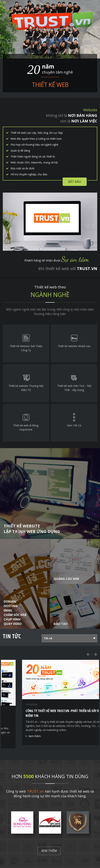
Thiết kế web (50, 85)
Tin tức (12, 636)
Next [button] (95, 654)
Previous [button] (88, 654)
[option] (50, 704)
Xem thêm (17, 743)
